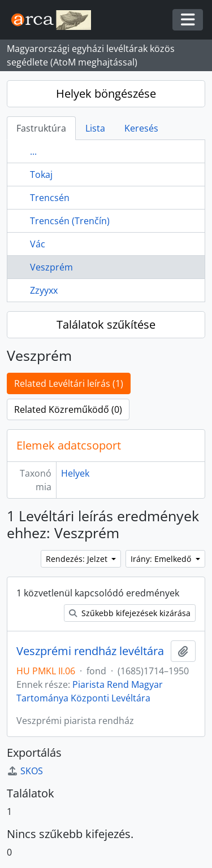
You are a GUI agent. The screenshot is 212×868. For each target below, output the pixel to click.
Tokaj (41, 175)
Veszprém (51, 267)
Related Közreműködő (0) (68, 409)
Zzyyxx (44, 290)
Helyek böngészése (106, 93)
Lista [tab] (95, 128)
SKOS (25, 771)
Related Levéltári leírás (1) (69, 383)
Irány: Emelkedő (162, 559)
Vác (38, 244)
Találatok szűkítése (106, 324)
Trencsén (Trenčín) (70, 221)
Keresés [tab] (141, 128)
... (33, 151)
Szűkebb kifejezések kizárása (130, 613)
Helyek (75, 473)
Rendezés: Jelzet (78, 559)
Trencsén (50, 198)
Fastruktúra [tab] (41, 128)
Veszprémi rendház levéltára (90, 651)
